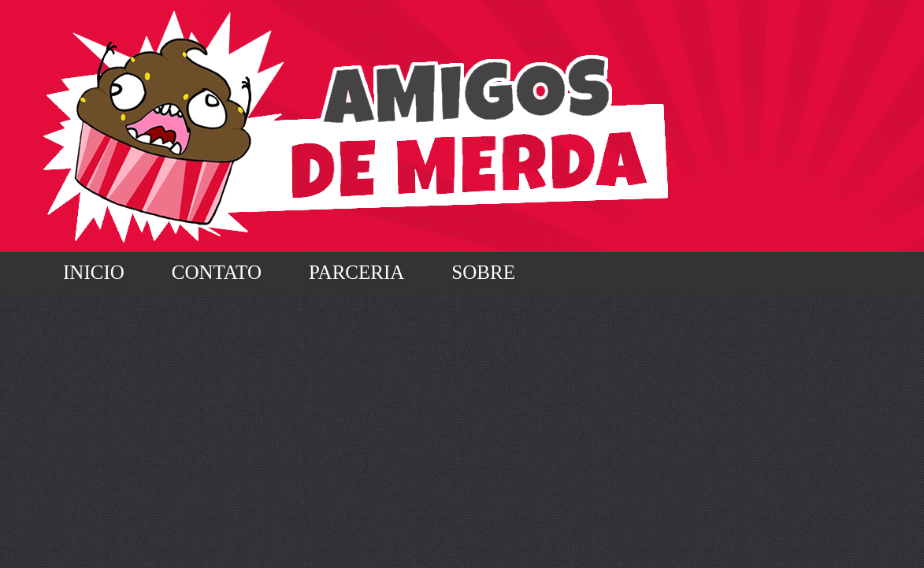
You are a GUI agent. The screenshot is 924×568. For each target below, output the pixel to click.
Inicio (94, 272)
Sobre (483, 272)
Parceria (356, 272)
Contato (217, 272)
